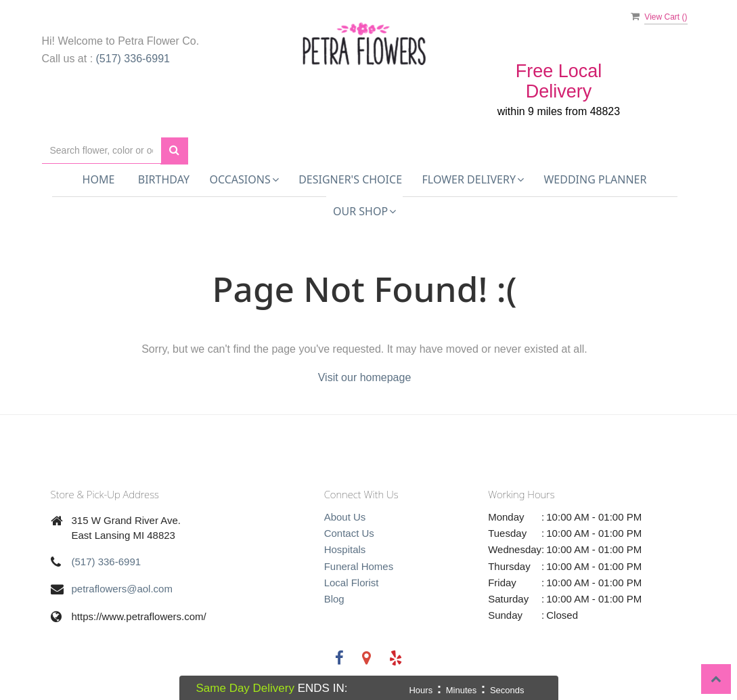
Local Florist (352, 583)
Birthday (164, 179)
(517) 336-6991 (133, 59)
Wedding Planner (595, 179)
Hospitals (345, 549)
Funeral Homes (359, 566)
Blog (334, 599)
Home (99, 179)
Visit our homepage (365, 377)
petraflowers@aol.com (122, 589)
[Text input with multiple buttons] (102, 151)
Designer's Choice (350, 179)
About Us (345, 517)
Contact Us (349, 533)
